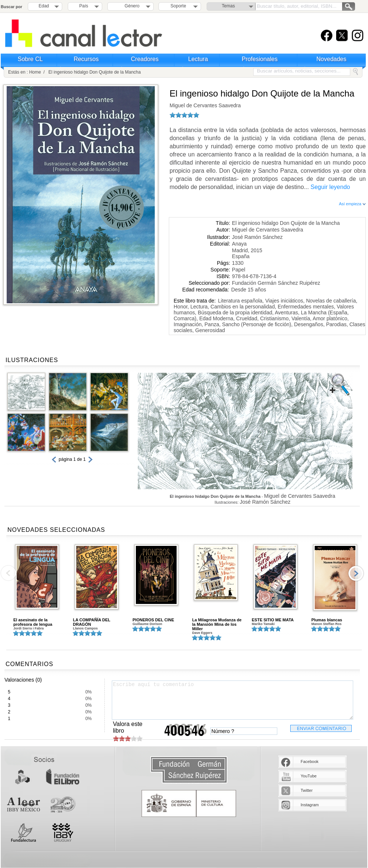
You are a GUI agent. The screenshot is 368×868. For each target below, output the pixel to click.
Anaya (240, 244)
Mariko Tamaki (263, 624)
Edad (44, 6)
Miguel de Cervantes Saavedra (205, 105)
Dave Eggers (202, 633)
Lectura (198, 59)
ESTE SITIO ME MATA (273, 620)
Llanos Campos (85, 628)
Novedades (332, 59)
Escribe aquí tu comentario (232, 700)
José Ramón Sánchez (257, 237)
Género (131, 6)
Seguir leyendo (330, 187)
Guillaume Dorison (147, 624)
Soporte (178, 6)
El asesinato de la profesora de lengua (33, 622)
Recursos (86, 59)
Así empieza (352, 204)
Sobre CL (30, 59)
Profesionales (260, 59)
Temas (228, 6)
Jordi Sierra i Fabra (29, 628)
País (84, 6)
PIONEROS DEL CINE (153, 620)
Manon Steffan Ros (327, 624)
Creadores (145, 59)
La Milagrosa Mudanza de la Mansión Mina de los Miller (217, 624)
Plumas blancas (327, 620)
